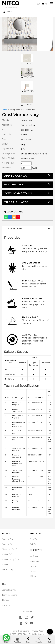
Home (4, 110)
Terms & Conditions (20, 631)
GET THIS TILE (14, 184)
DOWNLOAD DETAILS (18, 193)
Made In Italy (7, 569)
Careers (33, 571)
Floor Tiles (34, 539)
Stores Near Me (9, 590)
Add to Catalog (16, 176)
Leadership (34, 561)
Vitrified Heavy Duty (10, 559)
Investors (34, 566)
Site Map (6, 605)
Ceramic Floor (8, 539)
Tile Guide (6, 600)
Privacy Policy (38, 631)
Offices (33, 576)
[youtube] (32, 623)
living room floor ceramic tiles (23, 110)
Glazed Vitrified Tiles (11, 549)
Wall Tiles (34, 544)
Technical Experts (10, 595)
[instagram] (26, 617)
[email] (38, 3)
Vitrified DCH (7, 554)
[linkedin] (21, 623)
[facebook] (21, 617)
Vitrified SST (7, 564)
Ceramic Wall (8, 544)
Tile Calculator (16, 202)
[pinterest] (26, 623)
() (44, 3)
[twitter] (32, 617)
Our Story (34, 556)
